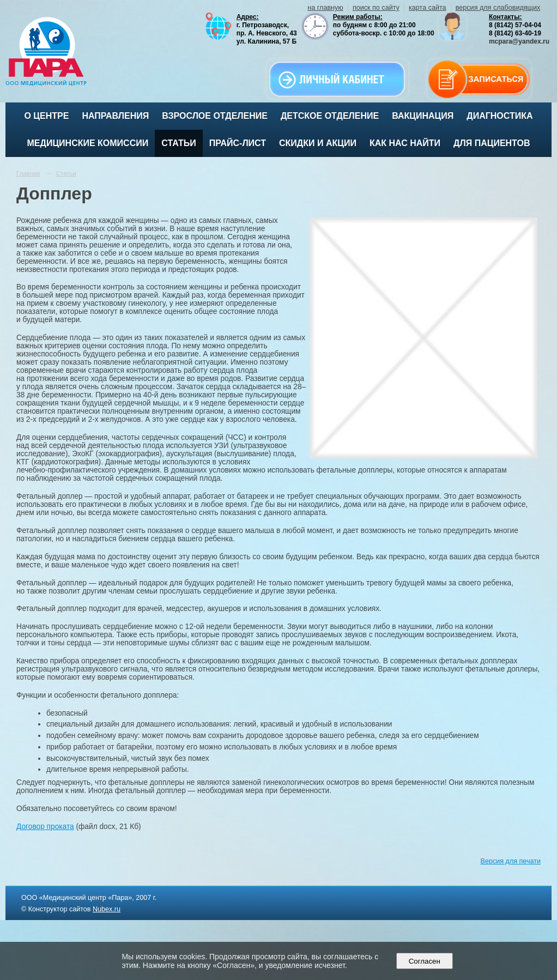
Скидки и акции (318, 143)
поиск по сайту (376, 8)
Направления (115, 116)
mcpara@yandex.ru (519, 41)
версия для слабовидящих (498, 8)
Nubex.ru (107, 909)
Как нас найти (405, 143)
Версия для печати (511, 861)
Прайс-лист (238, 143)
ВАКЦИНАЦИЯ (423, 116)
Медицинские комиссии (88, 143)
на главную (325, 8)
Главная (28, 173)
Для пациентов (492, 143)
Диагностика (500, 116)
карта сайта (428, 8)
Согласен (424, 961)
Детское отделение (330, 116)
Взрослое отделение (215, 116)
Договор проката (45, 827)
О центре (46, 116)
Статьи (178, 143)
